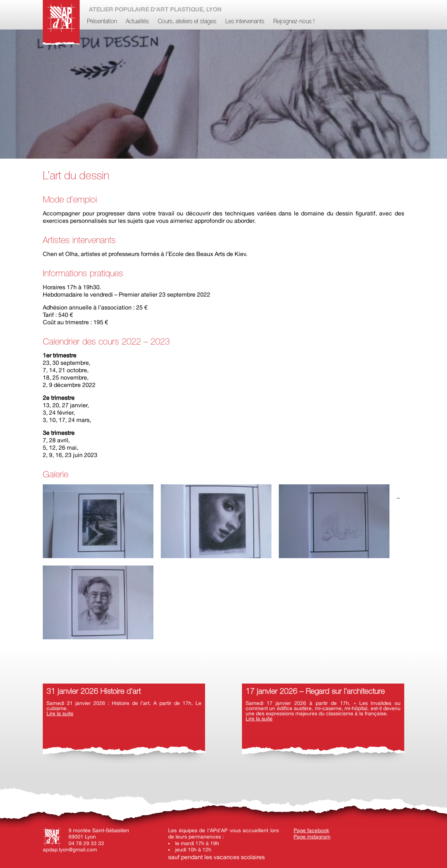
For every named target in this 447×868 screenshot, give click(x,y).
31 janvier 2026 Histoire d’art (93, 692)
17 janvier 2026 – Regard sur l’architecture (315, 692)
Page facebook (311, 830)
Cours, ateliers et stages (187, 22)
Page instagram (312, 837)
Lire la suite (60, 713)
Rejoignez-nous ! (294, 22)
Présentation (102, 22)
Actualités (137, 22)
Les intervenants (245, 22)
